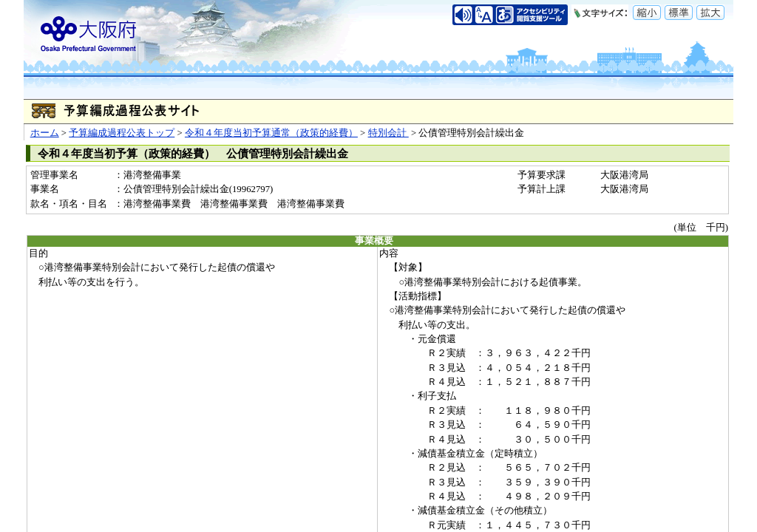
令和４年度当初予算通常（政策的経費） (271, 133)
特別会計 (388, 133)
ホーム (45, 133)
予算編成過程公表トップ (122, 133)
